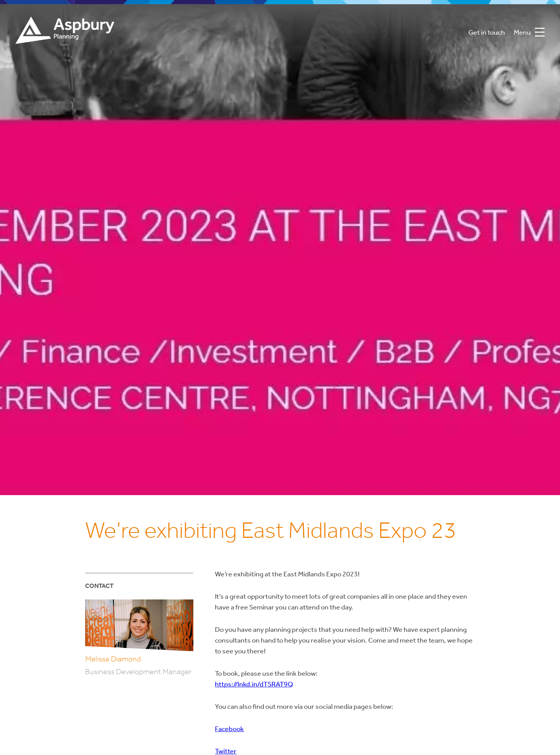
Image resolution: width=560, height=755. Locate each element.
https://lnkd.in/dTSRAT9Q (254, 685)
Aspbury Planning (65, 33)
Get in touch (487, 33)
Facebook (229, 729)
